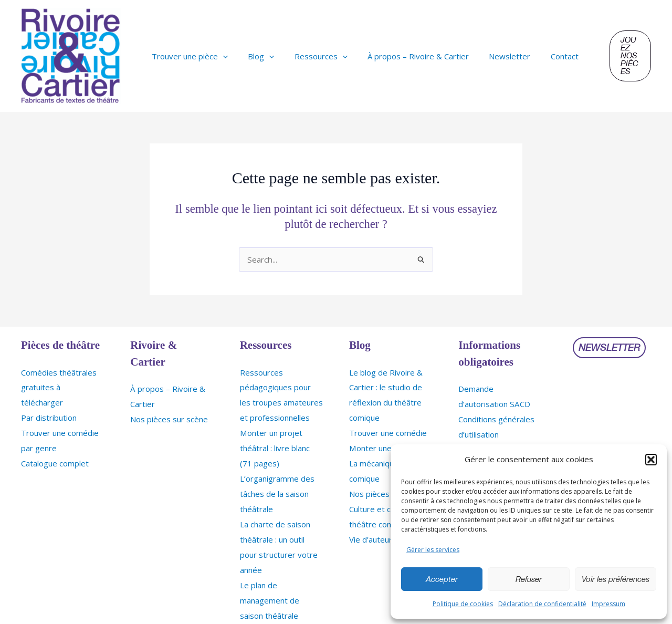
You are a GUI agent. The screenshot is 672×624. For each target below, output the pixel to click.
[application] (221, 56)
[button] (651, 460)
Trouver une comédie (388, 430)
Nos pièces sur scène (169, 418)
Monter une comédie (387, 445)
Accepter (442, 579)
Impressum (608, 604)
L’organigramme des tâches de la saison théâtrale (277, 489)
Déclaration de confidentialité (542, 604)
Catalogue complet (55, 460)
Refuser (529, 579)
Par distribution (49, 415)
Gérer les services (433, 550)
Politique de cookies (463, 604)
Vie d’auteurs (373, 533)
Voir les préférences (616, 579)
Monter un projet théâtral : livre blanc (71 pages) (275, 445)
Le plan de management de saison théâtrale (270, 591)
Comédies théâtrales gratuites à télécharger (59, 387)
